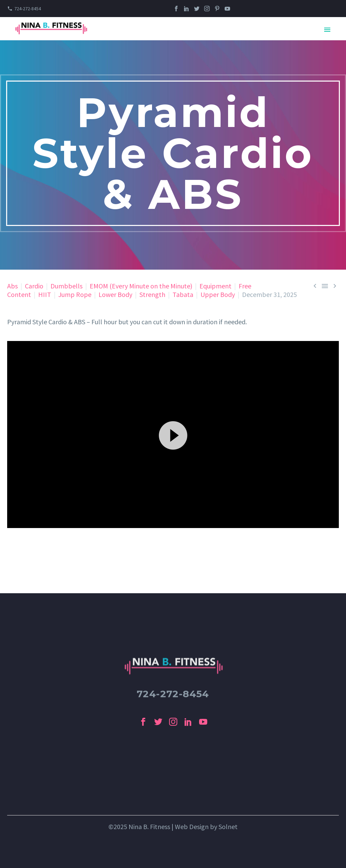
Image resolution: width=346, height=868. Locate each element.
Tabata (183, 294)
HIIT (45, 294)
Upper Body (218, 294)
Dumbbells (66, 286)
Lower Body (115, 294)
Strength (152, 294)
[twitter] (158, 722)
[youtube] (203, 722)
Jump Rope (75, 294)
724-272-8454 (28, 9)
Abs (12, 286)
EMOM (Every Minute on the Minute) (141, 286)
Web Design (192, 827)
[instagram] (173, 722)
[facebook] (143, 722)
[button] (173, 435)
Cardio (34, 286)
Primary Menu (327, 30)
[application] (173, 434)
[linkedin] (188, 722)
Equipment (215, 286)
